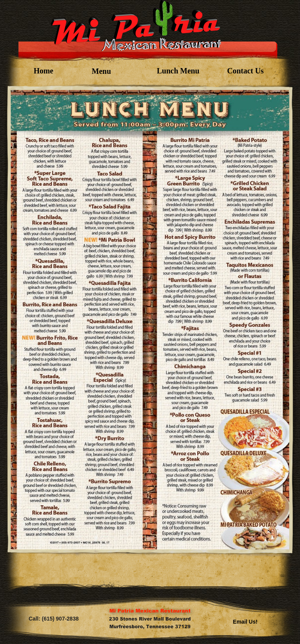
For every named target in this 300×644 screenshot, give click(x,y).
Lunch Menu (178, 71)
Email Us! (245, 622)
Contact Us (246, 71)
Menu (102, 71)
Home (43, 71)
